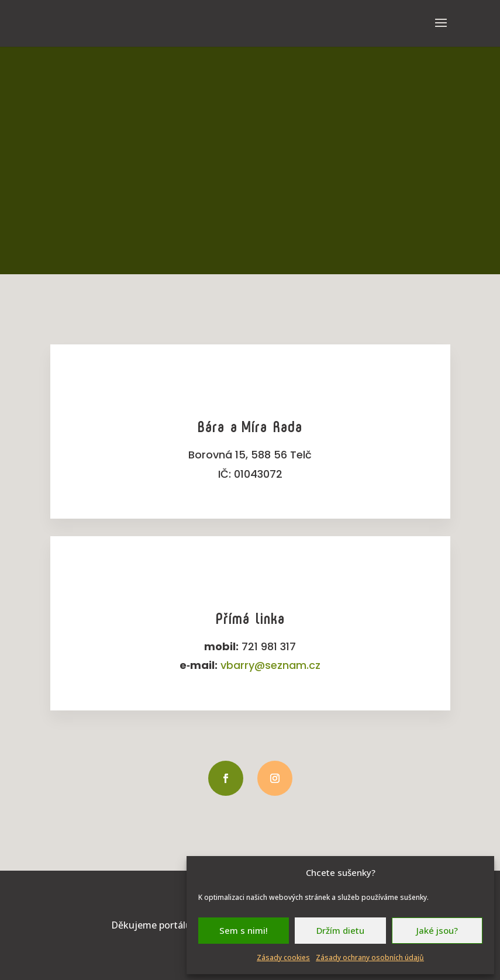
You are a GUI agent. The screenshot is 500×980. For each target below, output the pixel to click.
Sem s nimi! (244, 930)
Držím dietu (340, 930)
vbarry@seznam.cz (270, 665)
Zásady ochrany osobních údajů (370, 957)
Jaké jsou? (437, 930)
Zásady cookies (283, 957)
